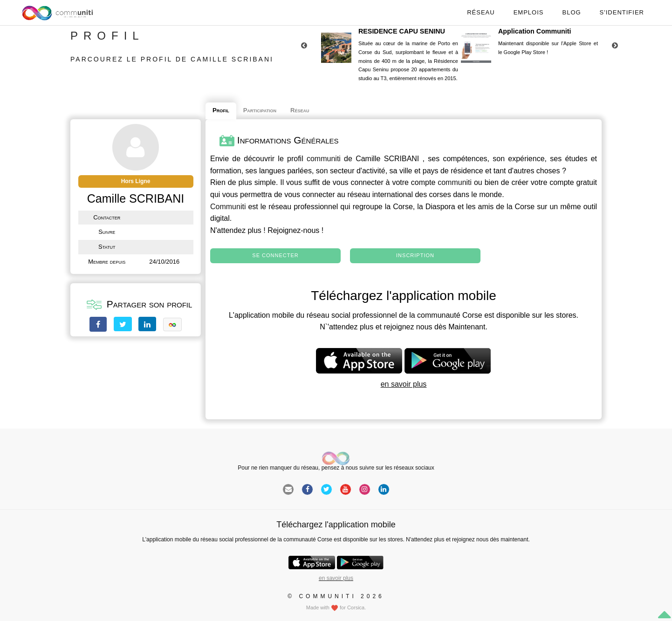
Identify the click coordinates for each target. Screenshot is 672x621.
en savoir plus (404, 384)
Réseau (481, 12)
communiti (324, 159)
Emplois (529, 12)
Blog (571, 12)
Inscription (415, 255)
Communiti (228, 207)
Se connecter (275, 255)
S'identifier (622, 12)
